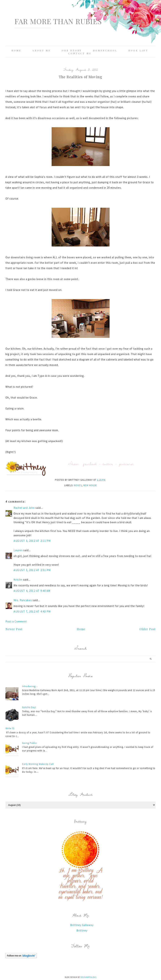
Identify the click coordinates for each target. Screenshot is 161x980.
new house (90, 485)
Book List (138, 50)
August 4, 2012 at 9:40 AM (32, 591)
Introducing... (30, 686)
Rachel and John (24, 508)
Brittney (82, 930)
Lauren (18, 550)
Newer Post (14, 629)
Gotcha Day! (29, 707)
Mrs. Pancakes (23, 600)
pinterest (126, 464)
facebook (90, 464)
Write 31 (10, 728)
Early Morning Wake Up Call (38, 764)
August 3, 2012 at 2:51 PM (32, 570)
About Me (42, 50)
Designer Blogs (88, 977)
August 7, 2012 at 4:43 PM (32, 611)
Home (16, 50)
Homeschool (105, 50)
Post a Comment (16, 621)
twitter (108, 464)
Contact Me (80, 53)
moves (78, 485)
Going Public (30, 743)
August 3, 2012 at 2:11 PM (32, 541)
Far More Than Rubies (58, 21)
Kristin (18, 580)
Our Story (72, 50)
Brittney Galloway (82, 925)
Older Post (148, 629)
